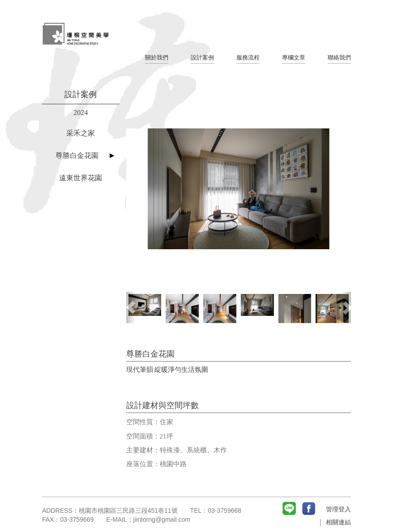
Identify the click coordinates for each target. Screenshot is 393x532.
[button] (131, 307)
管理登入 (338, 509)
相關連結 (338, 522)
